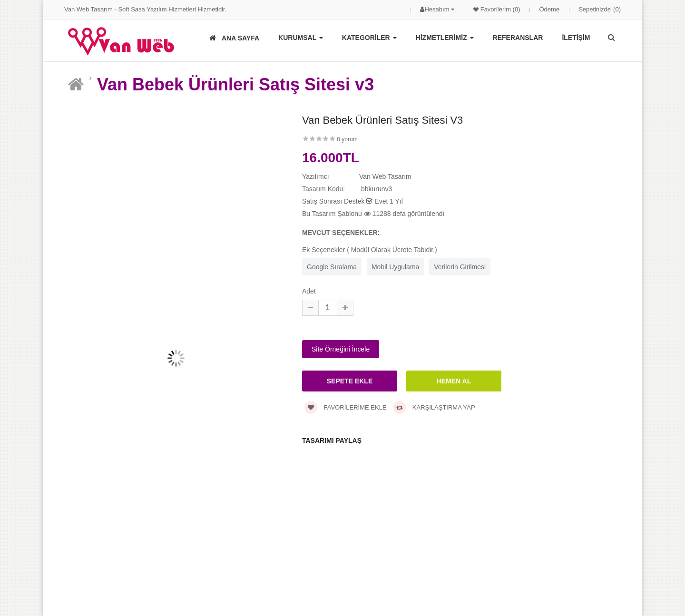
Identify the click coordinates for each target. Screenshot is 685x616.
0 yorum (347, 139)
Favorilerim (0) (499, 9)
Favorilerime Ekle (346, 407)
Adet (309, 291)
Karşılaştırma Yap (434, 407)
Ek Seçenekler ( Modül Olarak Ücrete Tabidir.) (370, 250)
